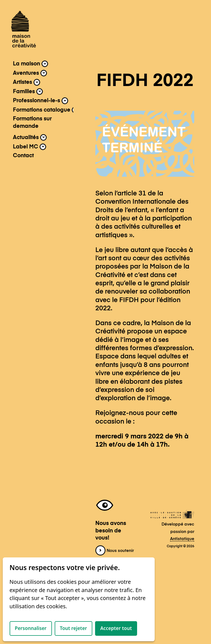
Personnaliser (31, 628)
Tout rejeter (73, 628)
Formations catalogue (46, 110)
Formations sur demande (32, 122)
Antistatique (182, 539)
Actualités (30, 137)
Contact (23, 156)
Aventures (30, 73)
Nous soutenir (115, 551)
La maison (30, 64)
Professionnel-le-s (41, 101)
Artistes (27, 82)
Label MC (30, 147)
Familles (28, 92)
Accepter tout (116, 628)
